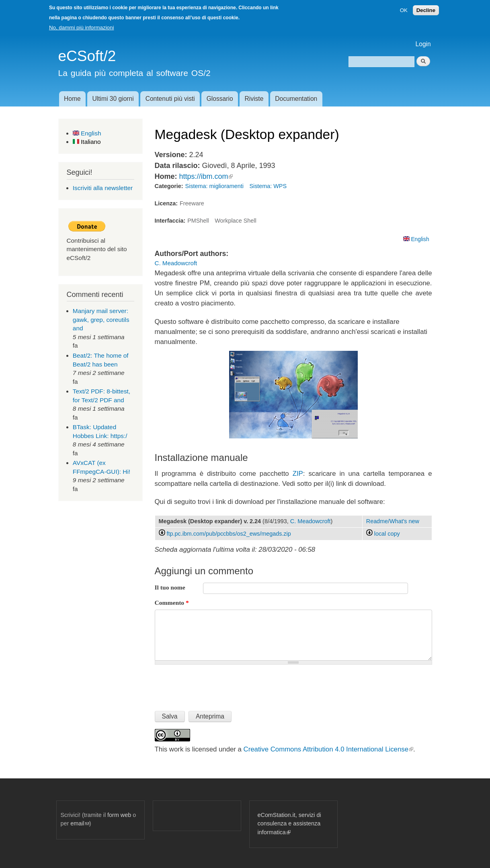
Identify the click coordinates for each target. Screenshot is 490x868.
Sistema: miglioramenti (214, 186)
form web (119, 815)
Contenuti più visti (170, 99)
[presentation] (216, 684)
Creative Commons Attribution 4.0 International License (328, 749)
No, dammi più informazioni (81, 28)
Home (72, 99)
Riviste (254, 99)
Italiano (87, 142)
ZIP (298, 474)
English (87, 133)
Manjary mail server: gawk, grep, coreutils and (101, 319)
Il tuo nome (170, 587)
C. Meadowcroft (176, 263)
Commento (172, 603)
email (80, 823)
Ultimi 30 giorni (113, 99)
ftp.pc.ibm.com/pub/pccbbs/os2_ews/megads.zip (229, 534)
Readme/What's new (393, 521)
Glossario (220, 99)
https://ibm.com (206, 176)
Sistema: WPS (268, 186)
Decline (426, 10)
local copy (383, 534)
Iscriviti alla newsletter (103, 188)
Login (423, 44)
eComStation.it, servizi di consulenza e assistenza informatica (289, 824)
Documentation (296, 99)
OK (404, 10)
